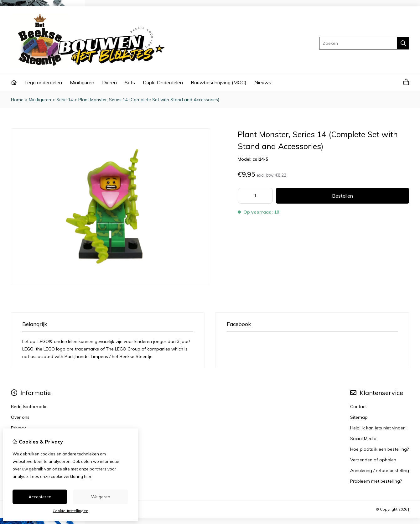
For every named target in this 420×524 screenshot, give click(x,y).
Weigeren (101, 497)
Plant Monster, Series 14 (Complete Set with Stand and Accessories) (149, 100)
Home (17, 100)
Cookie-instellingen (70, 511)
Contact (358, 407)
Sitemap (359, 417)
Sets (130, 82)
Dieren (109, 82)
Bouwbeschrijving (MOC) (219, 82)
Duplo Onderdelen (163, 82)
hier (88, 476)
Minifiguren (82, 82)
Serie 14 (65, 100)
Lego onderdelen (43, 82)
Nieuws (263, 82)
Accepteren (40, 497)
